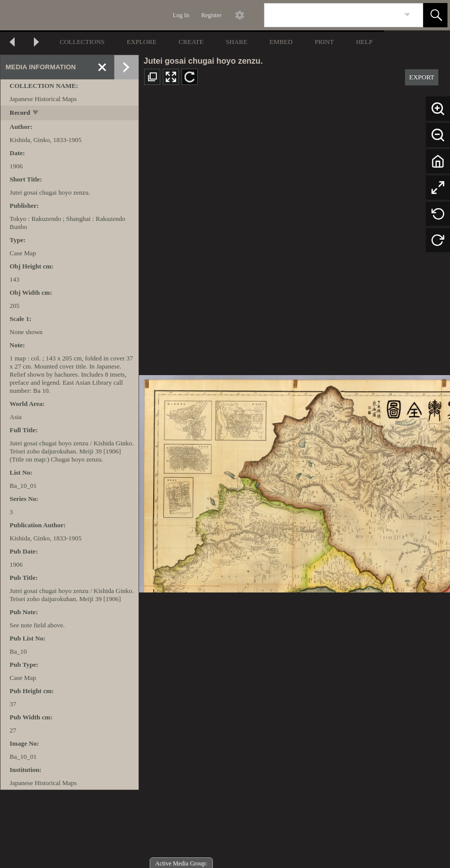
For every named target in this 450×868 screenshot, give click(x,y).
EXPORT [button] (422, 77)
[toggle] (36, 113)
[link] (407, 15)
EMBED (281, 42)
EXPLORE (142, 42)
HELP (364, 42)
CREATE (191, 42)
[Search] (332, 15)
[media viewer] (295, 481)
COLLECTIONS (82, 42)
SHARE (236, 42)
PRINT (325, 42)
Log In (181, 15)
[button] (435, 15)
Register (211, 15)
